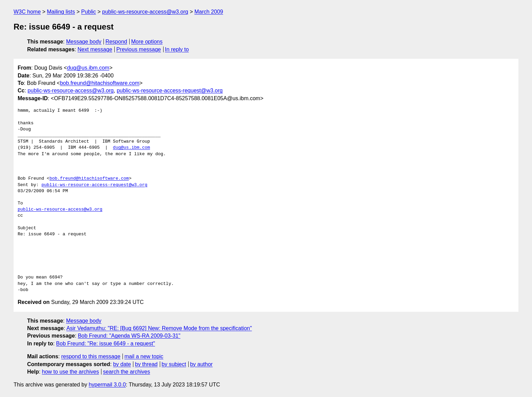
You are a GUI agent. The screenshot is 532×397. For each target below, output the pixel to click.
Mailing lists (61, 12)
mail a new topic (144, 356)
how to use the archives (71, 372)
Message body (84, 42)
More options (147, 42)
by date (122, 364)
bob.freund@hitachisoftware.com (100, 83)
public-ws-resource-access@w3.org (145, 12)
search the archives (127, 372)
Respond (116, 42)
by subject (174, 364)
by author (201, 364)
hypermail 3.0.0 (107, 385)
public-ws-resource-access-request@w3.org (170, 91)
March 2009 (209, 12)
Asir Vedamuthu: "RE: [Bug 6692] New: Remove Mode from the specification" (159, 328)
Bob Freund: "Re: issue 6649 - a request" (106, 344)
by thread (146, 364)
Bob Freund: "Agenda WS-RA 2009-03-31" (129, 336)
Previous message (139, 49)
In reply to (177, 49)
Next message (95, 49)
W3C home (27, 12)
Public (89, 12)
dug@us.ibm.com (88, 68)
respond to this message (91, 356)
